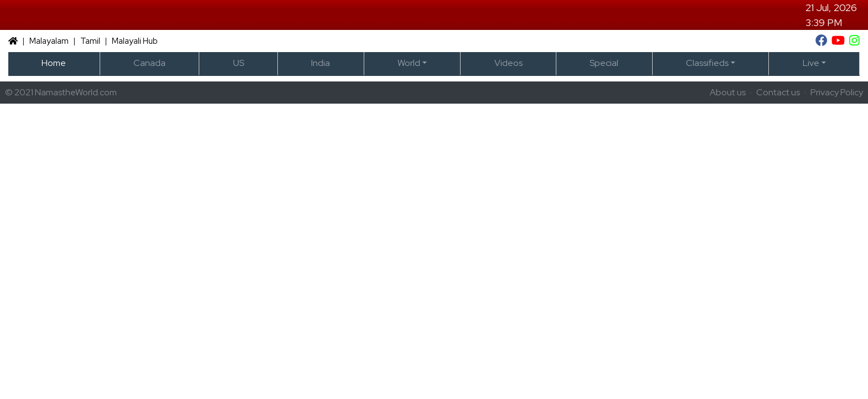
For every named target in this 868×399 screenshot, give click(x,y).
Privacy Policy (837, 92)
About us (728, 92)
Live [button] (811, 63)
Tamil (90, 41)
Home (54, 63)
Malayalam (49, 41)
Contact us (778, 92)
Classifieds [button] (707, 63)
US (239, 63)
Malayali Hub (135, 41)
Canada (149, 63)
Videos (508, 63)
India (321, 63)
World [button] (409, 63)
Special (604, 63)
